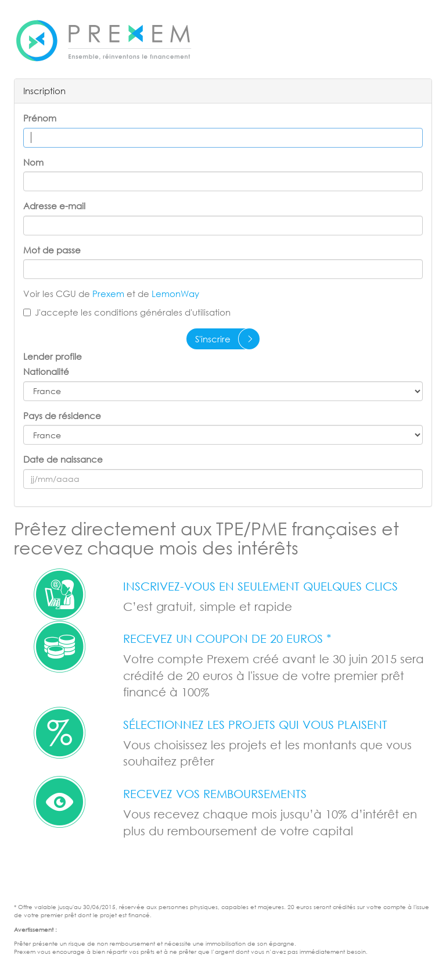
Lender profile (53, 356)
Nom (33, 162)
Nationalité (46, 371)
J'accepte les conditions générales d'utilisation (127, 312)
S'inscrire (213, 339)
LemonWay (175, 294)
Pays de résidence (62, 416)
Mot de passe (52, 250)
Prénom (40, 118)
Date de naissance (63, 459)
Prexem (109, 294)
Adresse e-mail (54, 206)
